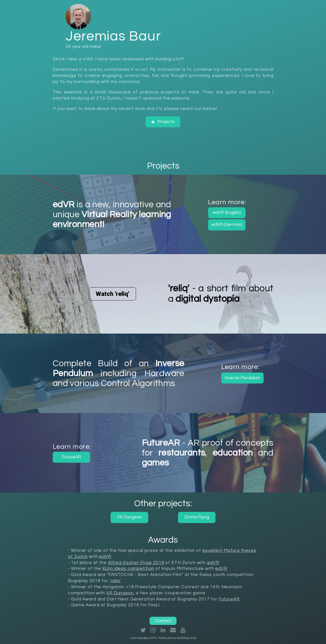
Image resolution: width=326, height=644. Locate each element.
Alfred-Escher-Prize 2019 (136, 563)
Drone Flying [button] (197, 517)
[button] (163, 122)
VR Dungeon (120, 593)
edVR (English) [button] (227, 213)
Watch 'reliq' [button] (112, 294)
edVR (105, 557)
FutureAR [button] (71, 457)
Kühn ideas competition (128, 569)
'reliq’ (115, 581)
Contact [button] (163, 621)
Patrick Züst (188, 638)
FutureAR (229, 599)
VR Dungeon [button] (129, 517)
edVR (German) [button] (227, 225)
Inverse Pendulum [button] (242, 378)
